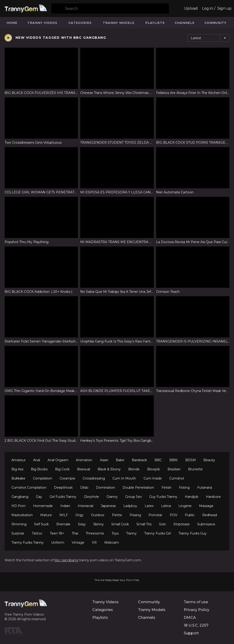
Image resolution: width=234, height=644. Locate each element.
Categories (80, 23)
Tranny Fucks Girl (158, 533)
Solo (162, 524)
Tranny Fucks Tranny (28, 543)
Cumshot (177, 478)
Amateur (19, 460)
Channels (185, 23)
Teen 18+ (57, 533)
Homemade (43, 506)
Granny (112, 497)
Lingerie (185, 506)
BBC (158, 460)
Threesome (95, 533)
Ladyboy (130, 506)
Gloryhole (91, 497)
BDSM (191, 460)
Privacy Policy (197, 610)
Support (191, 633)
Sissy (82, 524)
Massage (206, 506)
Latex (149, 506)
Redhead (210, 515)
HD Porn (19, 506)
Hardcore (213, 497)
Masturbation (22, 515)
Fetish (166, 488)
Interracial (85, 506)
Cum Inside (153, 478)
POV (174, 515)
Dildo (84, 488)
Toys (115, 533)
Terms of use (196, 602)
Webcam (112, 543)
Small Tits (144, 524)
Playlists (155, 23)
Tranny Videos (42, 23)
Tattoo (37, 533)
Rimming (19, 524)
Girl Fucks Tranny (63, 497)
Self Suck (41, 524)
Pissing (135, 515)
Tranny (131, 533)
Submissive (206, 524)
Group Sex (133, 497)
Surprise (18, 533)
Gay (39, 497)
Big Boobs (39, 469)
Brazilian (174, 469)
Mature (46, 515)
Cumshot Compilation (29, 488)
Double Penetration (138, 488)
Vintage (78, 543)
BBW (174, 460)
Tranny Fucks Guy (193, 533)
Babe (120, 460)
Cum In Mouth (124, 478)
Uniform (58, 543)
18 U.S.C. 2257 (196, 625)
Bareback (139, 460)
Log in (207, 8)
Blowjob (154, 469)
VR (94, 543)
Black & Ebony (109, 469)
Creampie (67, 478)
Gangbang (20, 497)
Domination (105, 488)
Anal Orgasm (58, 460)
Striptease (182, 524)
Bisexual (84, 469)
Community (215, 23)
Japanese (108, 506)
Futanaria (205, 488)
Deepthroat (63, 488)
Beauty (209, 460)
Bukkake (18, 478)
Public (190, 515)
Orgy (79, 515)
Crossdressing (94, 478)
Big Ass (17, 469)
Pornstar (155, 515)
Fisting (184, 488)
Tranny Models (119, 23)
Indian (65, 506)
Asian (104, 460)
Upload (191, 8)
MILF (64, 515)
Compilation (43, 478)
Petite (117, 515)
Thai (75, 533)
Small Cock (120, 524)
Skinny (98, 524)
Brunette (195, 469)
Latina (166, 506)
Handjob (192, 497)
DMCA (190, 618)
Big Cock (62, 469)
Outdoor (98, 515)
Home (12, 23)
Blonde (134, 469)
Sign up (224, 8)
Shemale (63, 524)
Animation (84, 460)
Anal (37, 460)
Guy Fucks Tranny (163, 497)
